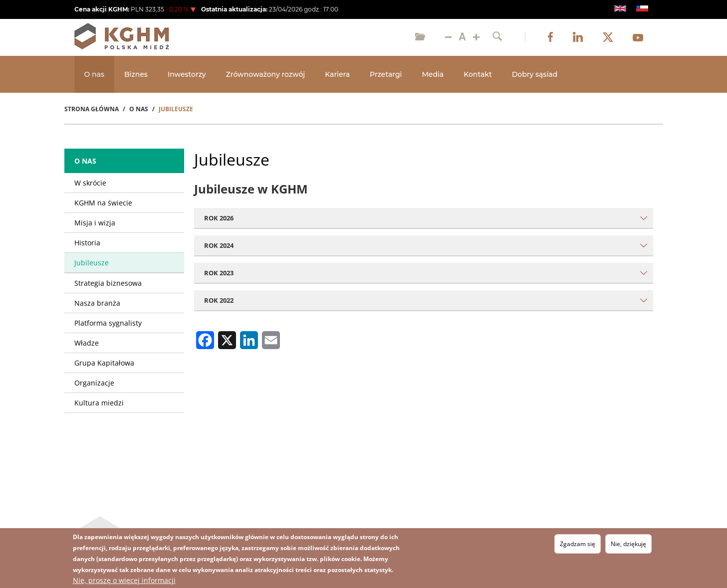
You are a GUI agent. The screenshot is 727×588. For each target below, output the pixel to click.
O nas (85, 161)
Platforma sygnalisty (108, 323)
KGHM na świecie (103, 203)
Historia (87, 243)
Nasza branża (97, 303)
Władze (87, 343)
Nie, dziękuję (628, 544)
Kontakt (478, 74)
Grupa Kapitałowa (104, 363)
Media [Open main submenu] (433, 74)
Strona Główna (92, 109)
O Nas (139, 109)
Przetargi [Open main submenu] (386, 74)
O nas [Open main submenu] (94, 74)
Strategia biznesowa (108, 283)
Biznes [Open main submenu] (136, 74)
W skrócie (90, 183)
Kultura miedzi (99, 403)
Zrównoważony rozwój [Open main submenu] (266, 74)
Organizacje (94, 383)
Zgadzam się (578, 544)
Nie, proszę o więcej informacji (124, 580)
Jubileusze (92, 263)
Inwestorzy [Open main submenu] (187, 74)
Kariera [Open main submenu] (337, 74)
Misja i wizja (95, 223)
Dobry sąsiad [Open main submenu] (535, 74)
